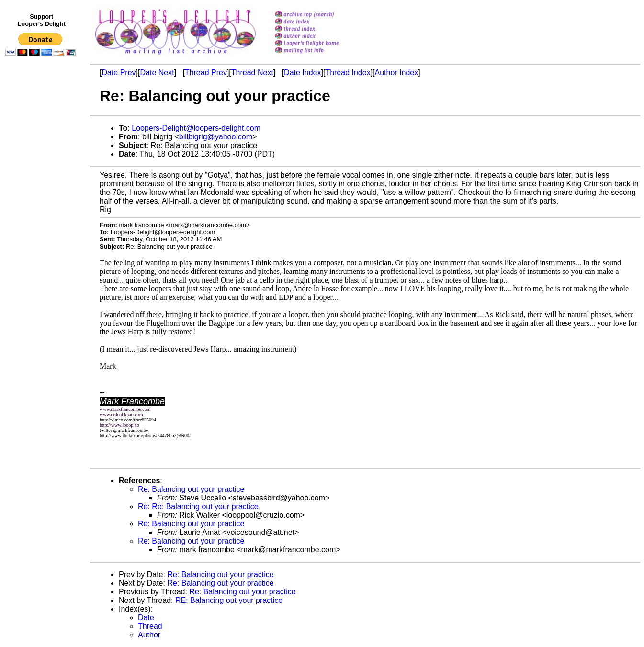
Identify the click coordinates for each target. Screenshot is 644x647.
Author (149, 635)
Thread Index (348, 73)
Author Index (397, 73)
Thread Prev (206, 73)
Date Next (157, 73)
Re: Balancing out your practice (191, 489)
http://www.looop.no (119, 425)
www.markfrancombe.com (125, 409)
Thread (150, 626)
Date (146, 618)
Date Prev (119, 73)
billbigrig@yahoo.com (216, 137)
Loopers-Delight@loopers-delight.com (196, 128)
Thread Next (252, 73)
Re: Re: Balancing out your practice (198, 506)
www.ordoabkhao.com (121, 414)
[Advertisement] (42, 257)
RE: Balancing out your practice (229, 600)
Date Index (302, 73)
